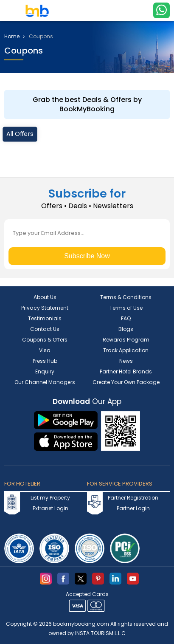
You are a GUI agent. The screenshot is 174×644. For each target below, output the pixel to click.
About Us (45, 297)
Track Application (126, 350)
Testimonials (45, 318)
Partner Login (133, 508)
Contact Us (45, 329)
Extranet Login (51, 508)
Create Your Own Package (126, 382)
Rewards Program (126, 340)
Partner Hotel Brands (126, 371)
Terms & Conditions (126, 297)
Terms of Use (126, 308)
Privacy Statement (45, 308)
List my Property (50, 498)
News (126, 361)
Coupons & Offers (45, 340)
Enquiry (45, 371)
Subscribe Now (87, 256)
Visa (45, 350)
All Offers (20, 134)
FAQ (126, 318)
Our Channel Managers (45, 382)
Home (14, 37)
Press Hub (45, 361)
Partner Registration (133, 498)
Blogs (126, 329)
